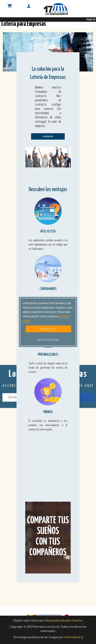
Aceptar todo (48, 329)
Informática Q (74, 637)
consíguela (48, 136)
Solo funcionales (48, 340)
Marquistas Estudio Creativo (64, 621)
